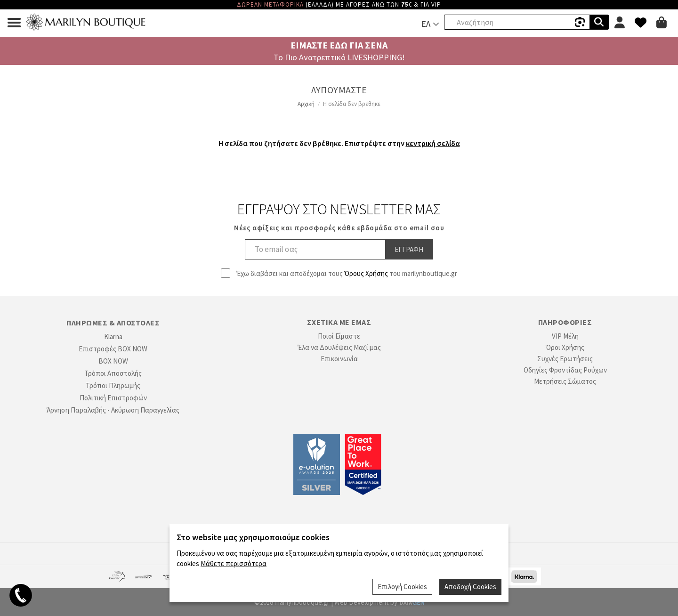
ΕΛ (426, 24)
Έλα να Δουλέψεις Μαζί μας (339, 347)
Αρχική (306, 104)
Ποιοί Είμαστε (339, 336)
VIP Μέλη (565, 336)
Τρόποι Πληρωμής (113, 385)
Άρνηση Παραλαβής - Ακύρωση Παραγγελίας (113, 410)
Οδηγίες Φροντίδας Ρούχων (565, 370)
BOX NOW (113, 361)
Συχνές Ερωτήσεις (565, 359)
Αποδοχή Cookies (470, 587)
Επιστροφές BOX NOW (113, 349)
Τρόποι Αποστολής (113, 373)
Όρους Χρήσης (366, 273)
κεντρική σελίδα (433, 143)
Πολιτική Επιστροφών (113, 398)
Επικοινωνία (339, 359)
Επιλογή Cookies (402, 587)
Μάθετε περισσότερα (234, 563)
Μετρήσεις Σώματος (565, 381)
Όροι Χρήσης (565, 347)
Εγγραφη (409, 249)
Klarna (113, 336)
